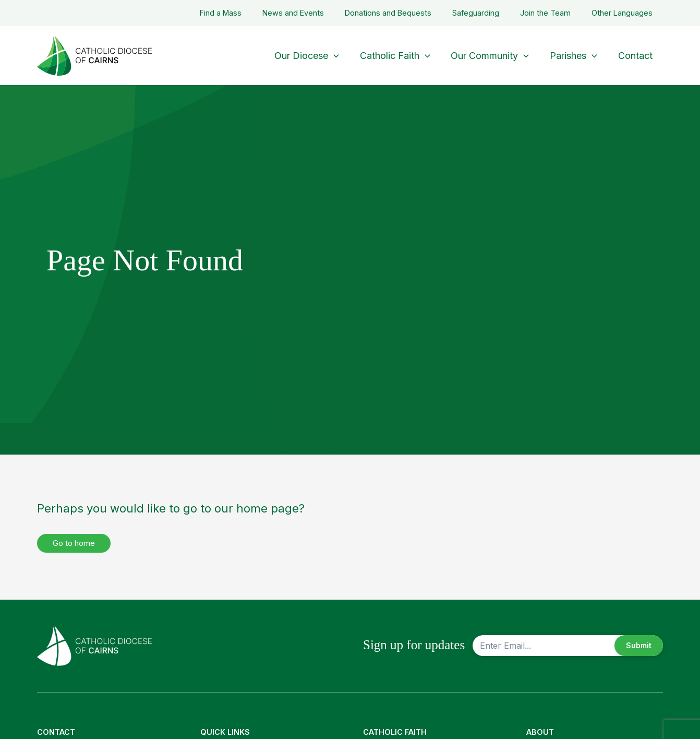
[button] (343, 56)
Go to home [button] (76, 543)
